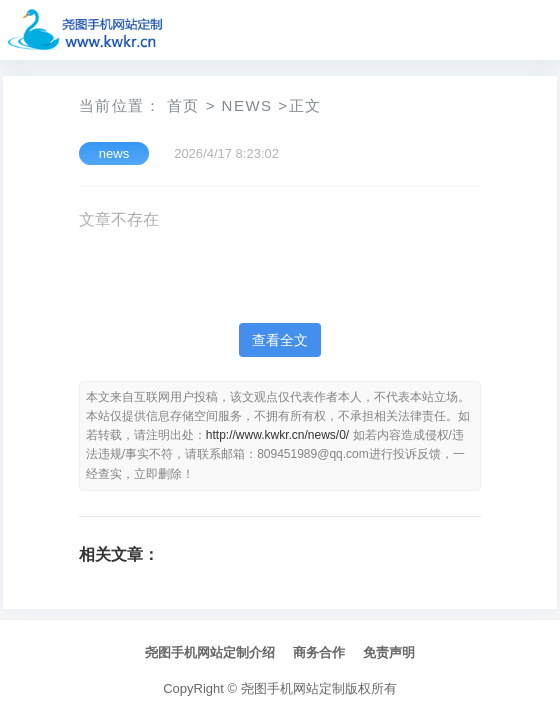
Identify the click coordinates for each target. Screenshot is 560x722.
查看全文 (280, 340)
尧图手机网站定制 (293, 688)
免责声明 (389, 652)
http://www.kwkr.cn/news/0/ (277, 435)
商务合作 (319, 652)
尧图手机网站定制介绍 (210, 652)
